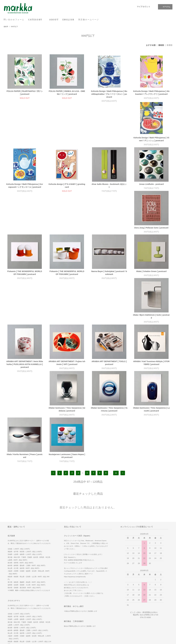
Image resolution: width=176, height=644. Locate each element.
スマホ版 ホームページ (126, 609)
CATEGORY (37, 20)
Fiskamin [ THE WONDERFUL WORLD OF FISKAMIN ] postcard (109, 188)
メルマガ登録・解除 (69, 605)
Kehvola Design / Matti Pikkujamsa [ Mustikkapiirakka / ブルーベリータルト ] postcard (109, 94)
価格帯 (6, 27)
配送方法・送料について (14, 609)
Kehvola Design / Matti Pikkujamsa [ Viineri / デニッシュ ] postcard (25, 142)
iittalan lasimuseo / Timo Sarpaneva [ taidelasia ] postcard (151, 284)
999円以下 (14, 27)
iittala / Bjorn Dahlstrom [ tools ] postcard (109, 235)
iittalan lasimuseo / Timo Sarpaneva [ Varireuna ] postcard (25, 331)
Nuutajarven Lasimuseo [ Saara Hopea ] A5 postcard (151, 331)
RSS (63, 609)
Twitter (121, 624)
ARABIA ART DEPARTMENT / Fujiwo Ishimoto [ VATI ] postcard (25, 284)
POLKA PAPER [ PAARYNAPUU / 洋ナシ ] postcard (25, 93)
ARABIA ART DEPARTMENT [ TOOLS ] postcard (67, 284)
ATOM (69, 609)
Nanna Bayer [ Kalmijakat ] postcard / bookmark (25, 235)
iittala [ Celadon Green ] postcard (67, 234)
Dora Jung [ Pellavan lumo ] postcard (67, 187)
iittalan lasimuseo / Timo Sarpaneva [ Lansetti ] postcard (67, 331)
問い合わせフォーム (14, 20)
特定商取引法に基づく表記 (15, 613)
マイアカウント (144, 7)
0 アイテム (165, 7)
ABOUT (54, 20)
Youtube (121, 628)
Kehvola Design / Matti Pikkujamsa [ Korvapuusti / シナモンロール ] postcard (67, 142)
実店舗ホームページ (89, 20)
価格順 (161, 45)
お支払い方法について (14, 605)
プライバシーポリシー (14, 617)
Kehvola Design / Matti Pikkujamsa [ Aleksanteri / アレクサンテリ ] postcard (151, 93)
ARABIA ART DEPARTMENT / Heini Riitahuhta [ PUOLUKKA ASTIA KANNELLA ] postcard (151, 236)
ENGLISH (68, 20)
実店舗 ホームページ (126, 605)
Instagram (122, 621)
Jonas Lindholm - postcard (25, 187)
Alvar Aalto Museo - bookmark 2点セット (151, 142)
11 (116, 348)
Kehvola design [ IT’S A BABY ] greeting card (109, 142)
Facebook (122, 617)
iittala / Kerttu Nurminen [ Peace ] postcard (109, 331)
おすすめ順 (151, 45)
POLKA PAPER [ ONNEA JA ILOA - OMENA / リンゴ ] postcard (67, 93)
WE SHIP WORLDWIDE (127, 601)
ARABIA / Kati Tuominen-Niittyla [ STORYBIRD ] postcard (109, 284)
